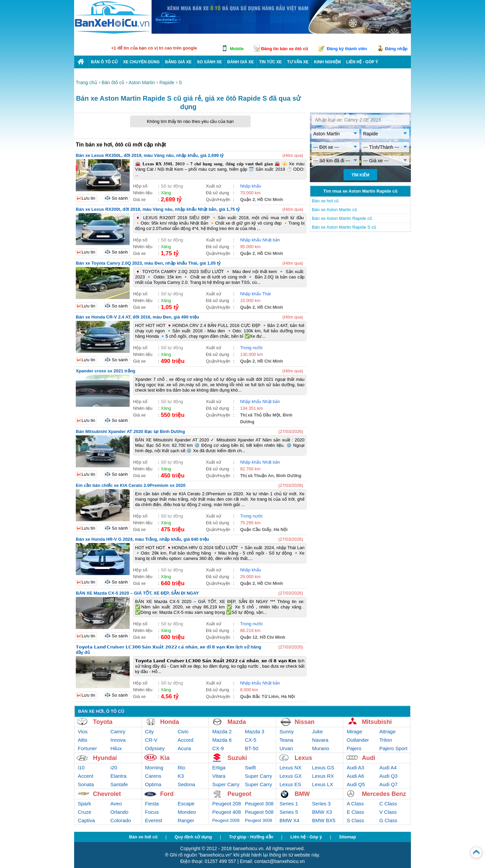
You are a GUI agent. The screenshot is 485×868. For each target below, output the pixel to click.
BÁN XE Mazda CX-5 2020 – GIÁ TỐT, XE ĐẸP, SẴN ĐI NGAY (137, 593)
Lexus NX (290, 767)
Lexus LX (323, 784)
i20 (114, 767)
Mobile (237, 49)
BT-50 (252, 748)
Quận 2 (248, 199)
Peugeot (239, 794)
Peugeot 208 (227, 804)
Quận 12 (249, 637)
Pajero (354, 748)
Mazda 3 (255, 731)
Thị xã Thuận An (257, 476)
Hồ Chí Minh (270, 199)
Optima (153, 784)
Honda (170, 722)
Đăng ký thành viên (347, 49)
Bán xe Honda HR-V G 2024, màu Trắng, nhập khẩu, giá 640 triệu (142, 539)
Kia (165, 758)
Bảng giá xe (178, 62)
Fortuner (87, 748)
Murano (321, 748)
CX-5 (251, 740)
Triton (386, 740)
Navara (320, 740)
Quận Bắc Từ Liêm (260, 696)
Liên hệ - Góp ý (306, 837)
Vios (83, 731)
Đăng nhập (396, 49)
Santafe (119, 784)
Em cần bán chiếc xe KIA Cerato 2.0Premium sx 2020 (131, 485)
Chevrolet (107, 794)
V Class (388, 812)
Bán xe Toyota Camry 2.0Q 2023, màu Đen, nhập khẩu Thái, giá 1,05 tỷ (148, 263)
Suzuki (237, 758)
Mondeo (187, 812)
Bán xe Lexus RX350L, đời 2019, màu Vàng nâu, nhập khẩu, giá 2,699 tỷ (150, 155)
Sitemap (347, 837)
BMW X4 (289, 820)
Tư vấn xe (298, 62)
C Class (388, 804)
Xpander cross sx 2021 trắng (106, 371)
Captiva (86, 820)
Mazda (237, 722)
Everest (154, 820)
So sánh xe (209, 62)
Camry (118, 731)
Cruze (85, 812)
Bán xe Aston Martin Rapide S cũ (344, 227)
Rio (181, 767)
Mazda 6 (222, 740)
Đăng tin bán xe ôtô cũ (284, 49)
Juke (318, 731)
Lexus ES (290, 784)
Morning (154, 767)
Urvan (286, 748)
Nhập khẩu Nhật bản (260, 240)
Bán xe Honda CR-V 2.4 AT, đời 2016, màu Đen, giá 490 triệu (137, 317)
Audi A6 (355, 776)
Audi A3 (355, 767)
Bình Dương (289, 476)
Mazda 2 (222, 731)
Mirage (354, 731)
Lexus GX (291, 776)
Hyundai (105, 758)
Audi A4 (388, 767)
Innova (118, 740)
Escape (186, 804)
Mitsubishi (377, 722)
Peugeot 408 (227, 812)
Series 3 (321, 804)
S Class (355, 820)
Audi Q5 (356, 784)
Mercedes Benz (384, 794)
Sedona (186, 784)
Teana (286, 740)
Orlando (119, 812)
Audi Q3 (388, 776)
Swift (250, 767)
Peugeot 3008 (258, 820)
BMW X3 (322, 812)
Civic (183, 731)
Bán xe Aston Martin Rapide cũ (342, 218)
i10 (81, 767)
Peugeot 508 (259, 812)
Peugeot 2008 (226, 820)
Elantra (119, 776)
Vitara (219, 776)
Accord (185, 740)
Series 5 (289, 812)
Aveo (116, 804)
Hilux (116, 748)
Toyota (103, 722)
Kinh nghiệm (327, 62)
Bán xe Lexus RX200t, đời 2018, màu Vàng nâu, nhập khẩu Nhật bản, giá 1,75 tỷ (158, 209)
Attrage (387, 731)
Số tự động (172, 186)
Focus (152, 812)
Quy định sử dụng (193, 837)
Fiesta (152, 804)
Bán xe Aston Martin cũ (334, 210)
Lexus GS (323, 767)
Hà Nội (281, 529)
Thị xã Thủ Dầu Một (260, 415)
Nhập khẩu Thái (255, 294)
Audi (368, 758)
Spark (84, 804)
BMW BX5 (324, 820)
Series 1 (289, 804)
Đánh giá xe (241, 62)
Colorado (121, 820)
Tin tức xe (270, 62)
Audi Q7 (388, 784)
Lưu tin (88, 198)
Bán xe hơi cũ (325, 201)
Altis (83, 740)
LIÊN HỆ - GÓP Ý (362, 62)
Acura (184, 748)
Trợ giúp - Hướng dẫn (251, 837)
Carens (153, 776)
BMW (302, 794)
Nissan (305, 722)
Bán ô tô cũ (104, 62)
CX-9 (218, 748)
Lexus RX (323, 776)
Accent (86, 776)
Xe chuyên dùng (141, 62)
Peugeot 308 (259, 804)
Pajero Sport (393, 748)
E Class (355, 812)
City (150, 731)
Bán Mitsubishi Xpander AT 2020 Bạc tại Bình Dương (130, 431)
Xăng (166, 193)
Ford (167, 794)
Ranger (186, 820)
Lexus (303, 758)
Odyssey (155, 748)
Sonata (86, 784)
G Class (388, 820)
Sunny (287, 731)
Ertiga (219, 767)
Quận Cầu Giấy (256, 529)
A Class (355, 804)
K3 (181, 776)
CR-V (151, 740)
